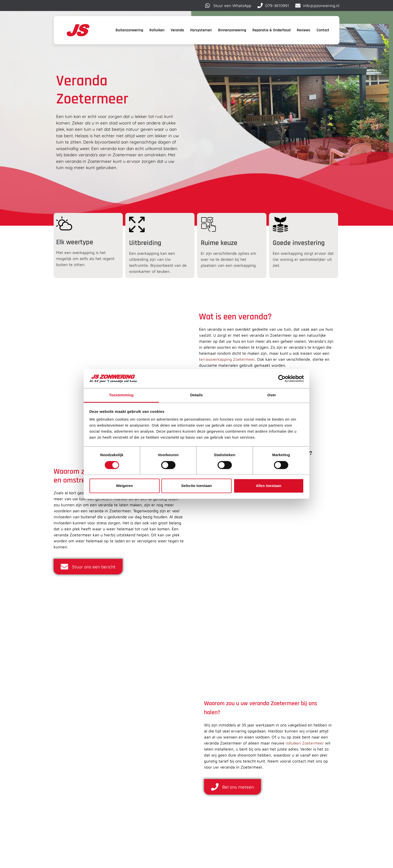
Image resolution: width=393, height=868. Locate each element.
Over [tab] (272, 395)
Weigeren (124, 486)
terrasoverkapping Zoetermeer (227, 359)
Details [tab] (197, 395)
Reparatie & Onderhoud (271, 30)
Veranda (177, 30)
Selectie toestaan (197, 486)
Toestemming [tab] (121, 395)
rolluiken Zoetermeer (305, 743)
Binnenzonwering (232, 30)
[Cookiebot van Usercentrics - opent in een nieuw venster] (282, 379)
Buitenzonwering (129, 30)
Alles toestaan (269, 486)
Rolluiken (157, 30)
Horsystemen (201, 30)
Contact (323, 30)
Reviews (304, 30)
